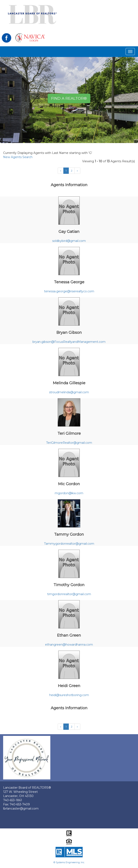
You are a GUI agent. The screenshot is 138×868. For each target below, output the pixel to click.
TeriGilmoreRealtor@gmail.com (69, 443)
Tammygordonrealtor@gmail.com (69, 544)
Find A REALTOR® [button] (69, 98)
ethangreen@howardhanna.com (69, 645)
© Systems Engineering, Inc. (69, 862)
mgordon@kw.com (69, 493)
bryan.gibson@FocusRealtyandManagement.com (69, 342)
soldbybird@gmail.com (69, 241)
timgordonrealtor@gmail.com (69, 594)
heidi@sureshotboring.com (69, 695)
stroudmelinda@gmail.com (69, 392)
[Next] (77, 171)
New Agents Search (18, 157)
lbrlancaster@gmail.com (21, 809)
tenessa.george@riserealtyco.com (69, 291)
